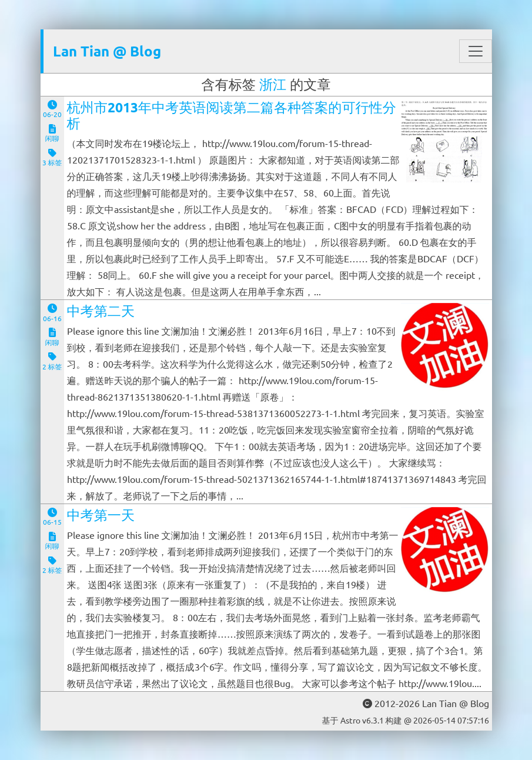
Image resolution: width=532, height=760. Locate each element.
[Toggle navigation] (476, 51)
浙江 (273, 84)
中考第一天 (101, 515)
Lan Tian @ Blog (107, 51)
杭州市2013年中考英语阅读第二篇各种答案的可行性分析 (232, 116)
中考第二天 (101, 311)
